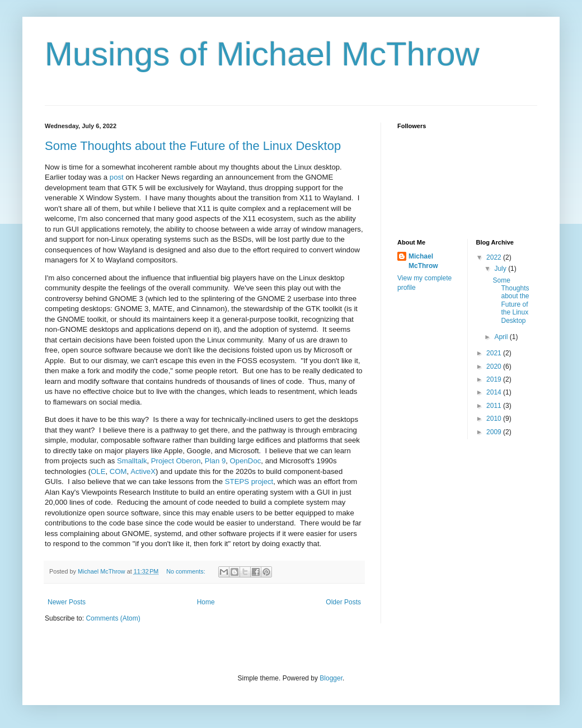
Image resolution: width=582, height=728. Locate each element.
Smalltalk (132, 461)
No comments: (187, 571)
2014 (495, 392)
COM (118, 471)
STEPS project (249, 482)
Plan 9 (215, 461)
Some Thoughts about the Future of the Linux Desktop (193, 146)
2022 (495, 257)
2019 (495, 379)
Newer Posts (67, 602)
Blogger (331, 678)
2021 (495, 353)
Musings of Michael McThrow (262, 54)
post (117, 177)
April (502, 337)
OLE (98, 471)
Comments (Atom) (113, 618)
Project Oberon (176, 461)
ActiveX (143, 471)
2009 (495, 432)
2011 (495, 406)
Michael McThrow (423, 261)
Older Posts (343, 602)
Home (206, 602)
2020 (495, 367)
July (501, 269)
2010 (495, 419)
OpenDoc (246, 461)
